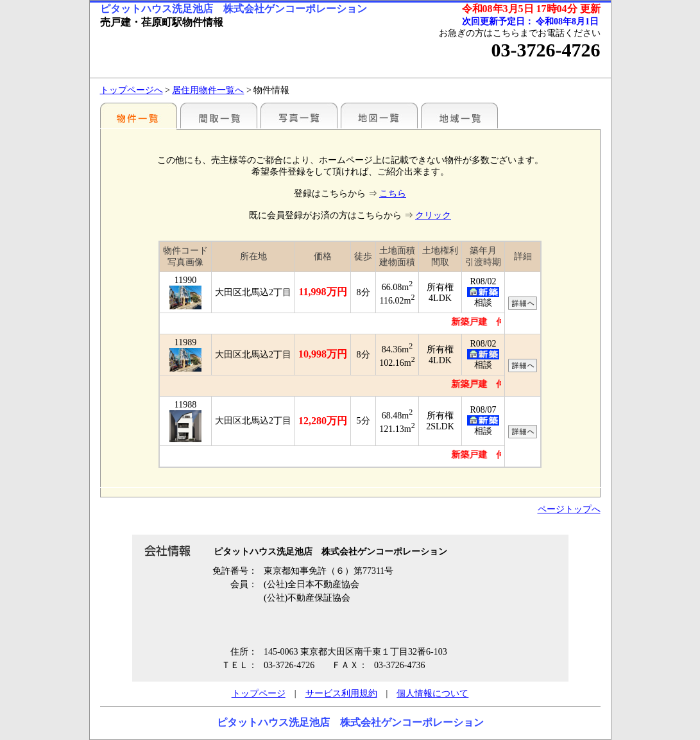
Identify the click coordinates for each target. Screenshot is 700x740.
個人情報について (432, 693)
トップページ (259, 693)
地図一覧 (379, 116)
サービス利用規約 (341, 693)
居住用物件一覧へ (208, 90)
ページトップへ (569, 509)
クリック (433, 215)
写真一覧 (299, 116)
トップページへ (132, 90)
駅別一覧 (139, 116)
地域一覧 (459, 116)
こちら (393, 194)
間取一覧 (219, 116)
